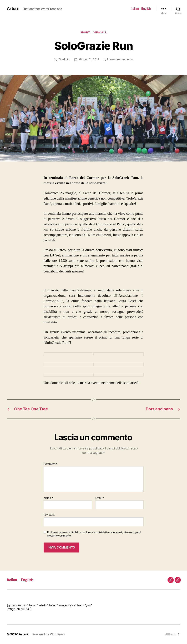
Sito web (49, 515)
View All (100, 33)
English (146, 9)
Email (100, 498)
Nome (48, 498)
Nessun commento (121, 59)
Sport (85, 33)
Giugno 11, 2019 (89, 59)
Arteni (13, 9)
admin (65, 59)
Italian (135, 9)
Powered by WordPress (49, 634)
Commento (50, 464)
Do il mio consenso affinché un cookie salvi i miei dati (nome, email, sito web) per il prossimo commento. (94, 534)
